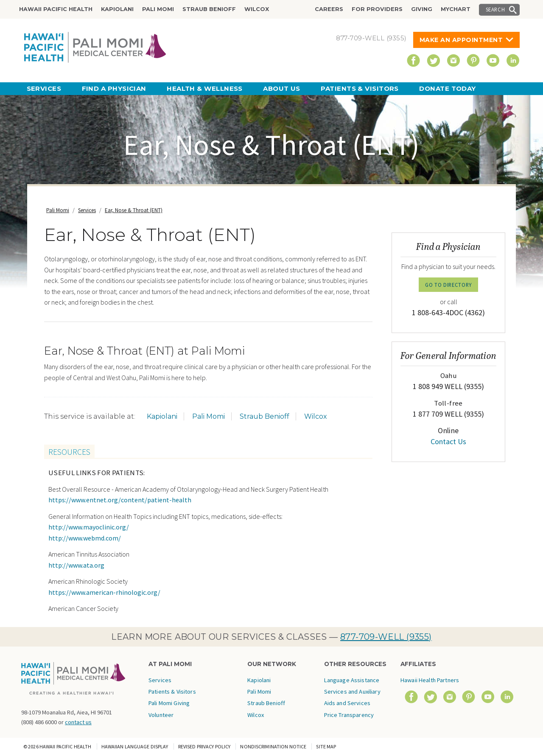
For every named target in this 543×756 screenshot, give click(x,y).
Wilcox (257, 9)
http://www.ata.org (76, 565)
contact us (78, 722)
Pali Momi (158, 9)
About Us (282, 88)
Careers (329, 9)
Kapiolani (117, 9)
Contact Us (448, 441)
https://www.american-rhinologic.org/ (104, 592)
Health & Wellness (205, 88)
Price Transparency (349, 715)
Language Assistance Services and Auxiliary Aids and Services (352, 692)
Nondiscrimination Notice (273, 746)
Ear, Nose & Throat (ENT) (134, 210)
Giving (422, 9)
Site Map (326, 746)
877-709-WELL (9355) (386, 637)
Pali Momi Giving (169, 703)
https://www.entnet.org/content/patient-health (120, 500)
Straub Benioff (209, 9)
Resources (69, 452)
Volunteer (161, 715)
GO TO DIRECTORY (448, 285)
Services (44, 88)
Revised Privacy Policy (204, 746)
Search (495, 9)
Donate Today (447, 88)
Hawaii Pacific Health (56, 9)
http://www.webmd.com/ (85, 538)
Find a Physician (114, 88)
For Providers (377, 9)
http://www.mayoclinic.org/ (89, 527)
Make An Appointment (461, 40)
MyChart (456, 9)
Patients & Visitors (360, 88)
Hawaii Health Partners (430, 680)
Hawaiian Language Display (135, 746)
